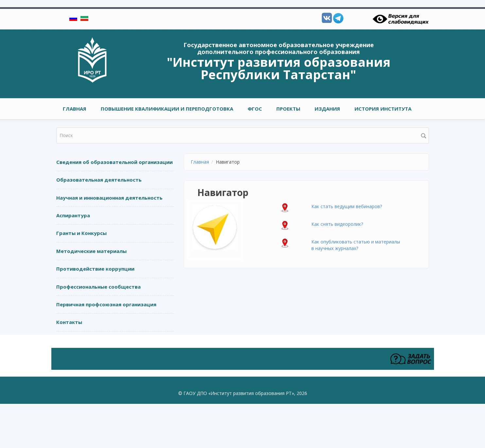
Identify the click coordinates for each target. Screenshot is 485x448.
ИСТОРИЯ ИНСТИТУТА (383, 109)
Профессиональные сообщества (98, 287)
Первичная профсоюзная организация (106, 304)
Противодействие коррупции (95, 269)
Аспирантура (73, 215)
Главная (75, 109)
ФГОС (255, 109)
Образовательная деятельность (99, 180)
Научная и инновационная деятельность (109, 198)
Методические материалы (91, 251)
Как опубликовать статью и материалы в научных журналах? (356, 245)
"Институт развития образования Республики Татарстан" (279, 68)
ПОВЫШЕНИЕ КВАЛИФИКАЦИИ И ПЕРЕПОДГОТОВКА (167, 109)
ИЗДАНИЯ (327, 109)
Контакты (69, 322)
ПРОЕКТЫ (288, 109)
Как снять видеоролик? (337, 224)
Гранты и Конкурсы (81, 233)
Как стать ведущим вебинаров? (347, 206)
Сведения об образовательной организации (114, 162)
